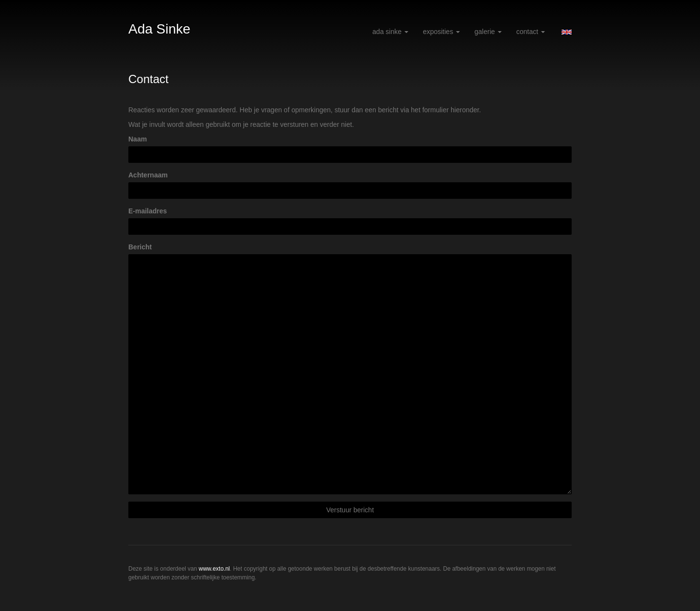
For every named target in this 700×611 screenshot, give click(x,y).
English (567, 32)
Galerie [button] (488, 32)
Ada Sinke (159, 29)
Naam (138, 139)
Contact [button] (531, 32)
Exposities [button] (441, 32)
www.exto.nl (214, 569)
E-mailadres (148, 211)
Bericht (140, 247)
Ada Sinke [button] (390, 32)
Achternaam (148, 175)
